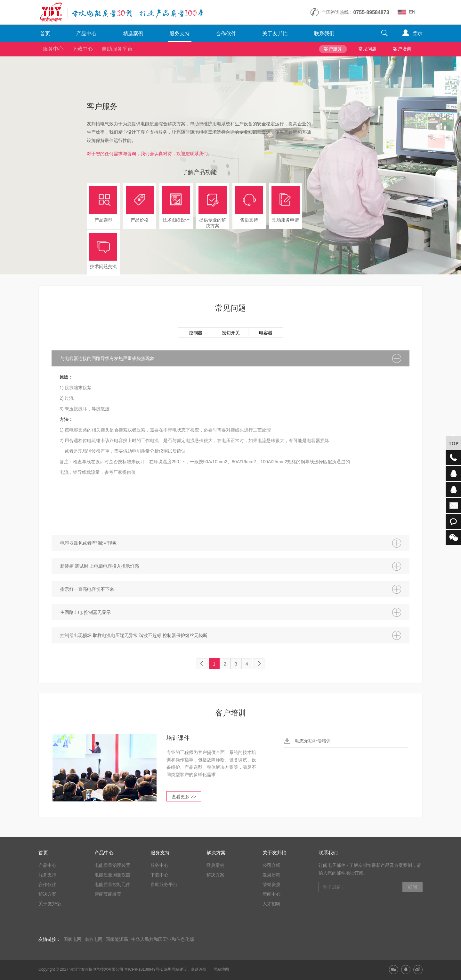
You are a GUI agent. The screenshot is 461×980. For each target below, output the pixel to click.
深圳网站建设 (175, 969)
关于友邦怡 (275, 34)
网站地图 (221, 969)
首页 (45, 34)
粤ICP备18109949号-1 (143, 969)
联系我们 (324, 34)
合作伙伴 (226, 34)
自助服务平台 (117, 49)
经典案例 (215, 865)
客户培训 (402, 49)
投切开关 (231, 333)
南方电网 (93, 939)
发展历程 (271, 875)
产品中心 (86, 34)
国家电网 (72, 939)
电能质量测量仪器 (112, 875)
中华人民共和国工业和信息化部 (163, 939)
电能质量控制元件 (112, 884)
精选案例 (133, 34)
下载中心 (83, 49)
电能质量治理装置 (112, 865)
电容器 (266, 333)
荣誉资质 (271, 884)
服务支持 (180, 34)
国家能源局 (117, 939)
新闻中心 (271, 894)
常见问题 (368, 49)
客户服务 (333, 49)
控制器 (196, 333)
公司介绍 (271, 865)
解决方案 (47, 894)
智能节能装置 (108, 894)
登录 (417, 33)
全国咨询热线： (355, 12)
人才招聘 (271, 904)
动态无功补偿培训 (313, 741)
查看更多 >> (184, 797)
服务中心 (53, 49)
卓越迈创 (198, 969)
